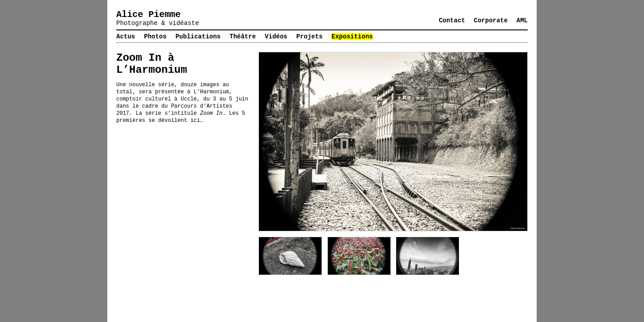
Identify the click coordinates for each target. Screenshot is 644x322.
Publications (198, 37)
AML (522, 21)
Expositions (352, 37)
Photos (155, 37)
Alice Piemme (148, 15)
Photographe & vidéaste (158, 23)
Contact (452, 21)
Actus (126, 37)
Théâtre (243, 37)
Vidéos (276, 37)
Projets (310, 37)
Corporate (491, 21)
